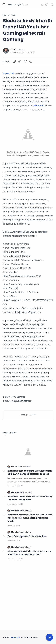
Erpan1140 (9, 73)
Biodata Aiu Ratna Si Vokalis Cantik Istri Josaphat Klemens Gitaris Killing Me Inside (30, 518)
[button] (42, 4)
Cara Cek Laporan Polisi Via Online (27, 536)
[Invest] (28, 467)
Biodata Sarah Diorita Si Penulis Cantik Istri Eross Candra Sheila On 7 (29, 553)
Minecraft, (39, 105)
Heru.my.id (15, 4)
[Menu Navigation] (4, 4)
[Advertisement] (28, 596)
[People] (29, 511)
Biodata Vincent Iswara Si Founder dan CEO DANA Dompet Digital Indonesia (30, 472)
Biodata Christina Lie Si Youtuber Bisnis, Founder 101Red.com (30, 498)
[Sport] (29, 532)
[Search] (47, 4)
